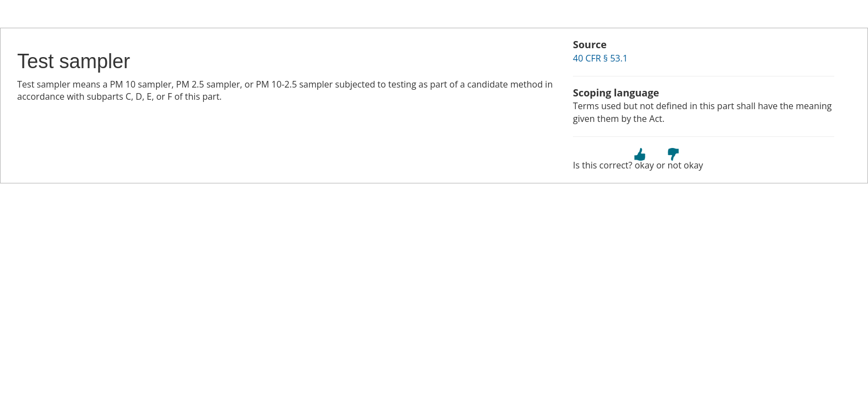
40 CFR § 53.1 (600, 58)
